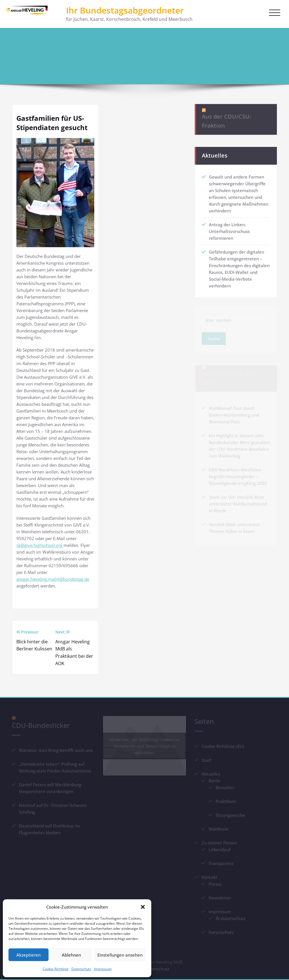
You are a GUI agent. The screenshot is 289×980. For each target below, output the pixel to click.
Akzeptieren (29, 955)
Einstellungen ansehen (120, 955)
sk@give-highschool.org (39, 545)
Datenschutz (81, 969)
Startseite (181, 50)
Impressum (103, 969)
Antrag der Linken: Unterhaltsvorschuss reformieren (229, 229)
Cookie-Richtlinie (56, 969)
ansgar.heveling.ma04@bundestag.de (53, 579)
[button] (143, 907)
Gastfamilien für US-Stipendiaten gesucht (238, 50)
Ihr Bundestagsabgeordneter (125, 10)
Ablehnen (71, 955)
